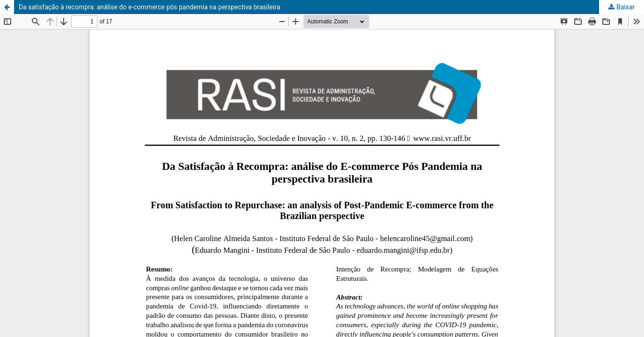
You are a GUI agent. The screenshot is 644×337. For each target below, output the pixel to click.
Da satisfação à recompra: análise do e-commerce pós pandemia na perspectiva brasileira (150, 7)
